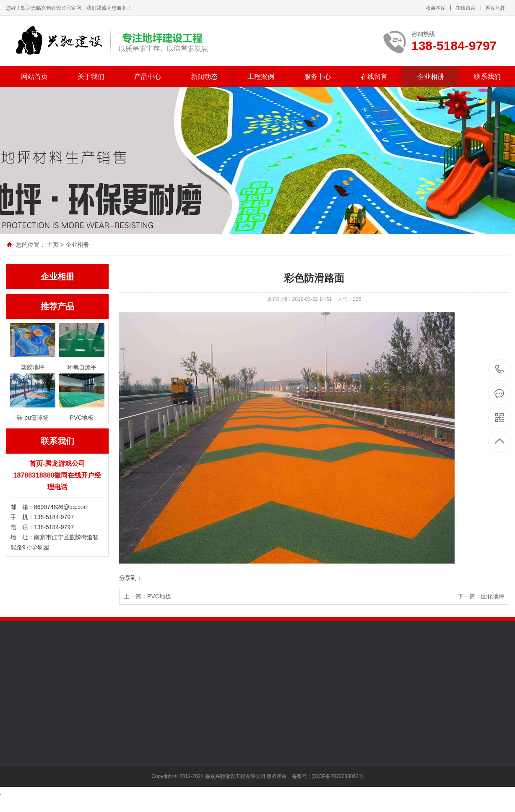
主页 (53, 245)
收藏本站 (436, 8)
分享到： (131, 578)
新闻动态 (204, 77)
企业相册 (431, 77)
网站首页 (34, 77)
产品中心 (148, 77)
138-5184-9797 (500, 370)
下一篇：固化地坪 (481, 596)
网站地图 (496, 8)
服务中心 (317, 77)
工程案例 (261, 77)
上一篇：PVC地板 (147, 596)
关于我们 (91, 77)
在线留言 (466, 8)
